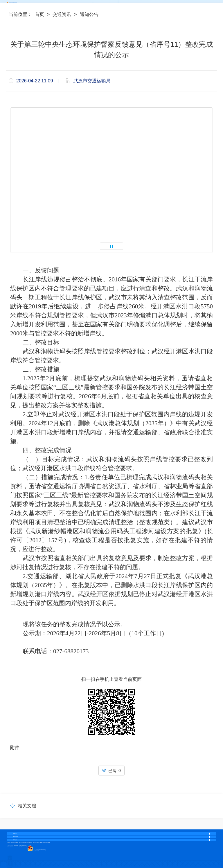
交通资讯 (62, 14)
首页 (39, 14)
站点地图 (48, 842)
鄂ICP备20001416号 (23, 846)
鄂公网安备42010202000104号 (40, 850)
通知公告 (89, 14)
